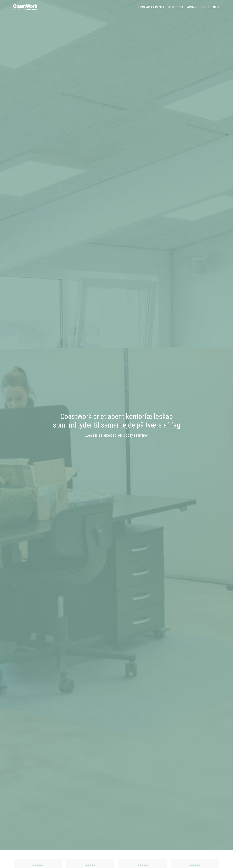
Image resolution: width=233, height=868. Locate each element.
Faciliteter (175, 7)
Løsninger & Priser (151, 7)
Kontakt (192, 7)
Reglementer (211, 7)
